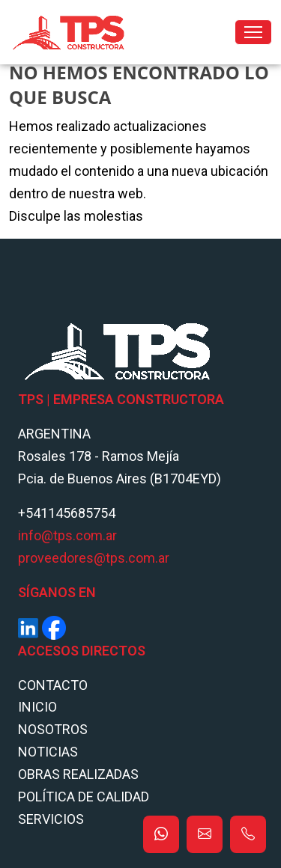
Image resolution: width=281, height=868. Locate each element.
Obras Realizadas (78, 774)
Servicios (51, 819)
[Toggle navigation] (253, 32)
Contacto (53, 685)
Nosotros (53, 729)
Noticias (48, 752)
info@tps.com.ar (67, 535)
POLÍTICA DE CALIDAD (84, 797)
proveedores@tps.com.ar (94, 558)
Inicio (37, 707)
